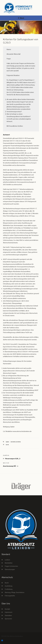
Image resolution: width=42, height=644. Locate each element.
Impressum (9, 612)
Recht (7, 583)
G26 (7, 445)
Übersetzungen (10, 569)
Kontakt (7, 609)
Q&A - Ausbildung (13, 442)
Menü (21, 18)
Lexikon (7, 560)
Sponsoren (8, 619)
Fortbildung (9, 589)
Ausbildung (9, 586)
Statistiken (8, 615)
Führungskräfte (10, 596)
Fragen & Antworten (11, 566)
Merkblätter (9, 563)
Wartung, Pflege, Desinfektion (15, 592)
